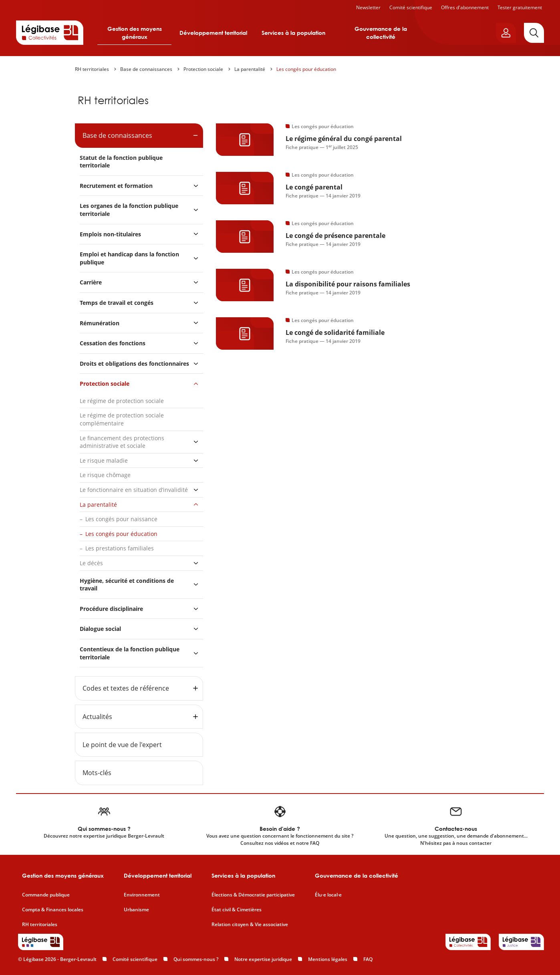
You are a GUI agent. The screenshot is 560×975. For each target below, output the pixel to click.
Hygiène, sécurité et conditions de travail (127, 585)
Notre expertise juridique (263, 959)
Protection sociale (203, 69)
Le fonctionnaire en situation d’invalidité (134, 490)
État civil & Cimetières (237, 910)
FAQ (368, 959)
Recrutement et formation (116, 186)
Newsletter (368, 7)
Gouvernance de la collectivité (381, 33)
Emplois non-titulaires (110, 234)
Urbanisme (136, 910)
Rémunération (100, 323)
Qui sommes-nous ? (196, 959)
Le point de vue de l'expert (122, 745)
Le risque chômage (105, 475)
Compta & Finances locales (53, 910)
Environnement (142, 895)
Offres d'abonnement (465, 7)
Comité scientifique (411, 7)
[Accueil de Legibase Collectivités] (50, 32)
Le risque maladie (104, 460)
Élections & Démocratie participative (253, 895)
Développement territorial (213, 33)
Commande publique (46, 895)
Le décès (91, 563)
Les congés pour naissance (121, 519)
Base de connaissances (146, 69)
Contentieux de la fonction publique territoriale (130, 653)
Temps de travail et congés (117, 303)
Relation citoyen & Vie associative (250, 925)
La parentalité (250, 69)
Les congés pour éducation (306, 69)
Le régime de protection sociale (122, 401)
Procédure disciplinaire (111, 609)
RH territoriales (92, 69)
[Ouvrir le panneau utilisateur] (506, 33)
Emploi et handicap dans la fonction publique (129, 258)
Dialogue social (100, 629)
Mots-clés (97, 773)
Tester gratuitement (520, 7)
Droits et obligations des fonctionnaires (134, 364)
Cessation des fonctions (113, 343)
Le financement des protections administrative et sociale (122, 442)
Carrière (91, 282)
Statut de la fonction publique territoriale (121, 162)
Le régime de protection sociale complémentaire (122, 419)
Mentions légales (328, 959)
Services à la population (293, 33)
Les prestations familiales (120, 548)
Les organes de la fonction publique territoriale (129, 210)
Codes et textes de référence (126, 688)
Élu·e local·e (328, 895)
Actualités (97, 717)
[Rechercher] (534, 33)
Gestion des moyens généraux (135, 33)
